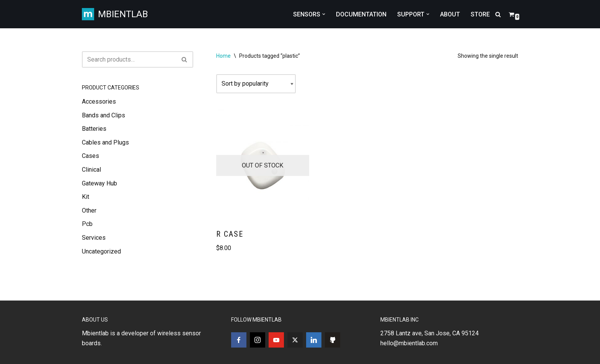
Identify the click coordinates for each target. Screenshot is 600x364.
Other (89, 210)
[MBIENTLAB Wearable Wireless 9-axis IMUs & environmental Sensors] (115, 14)
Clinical (91, 170)
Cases (90, 156)
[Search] (498, 14)
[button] (324, 14)
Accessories (99, 102)
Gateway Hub (99, 183)
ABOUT (450, 14)
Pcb (87, 224)
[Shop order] (256, 84)
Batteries (94, 129)
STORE (480, 14)
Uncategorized (101, 251)
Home (223, 56)
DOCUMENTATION (361, 14)
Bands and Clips (104, 115)
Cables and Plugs (105, 142)
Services (94, 238)
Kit (86, 197)
